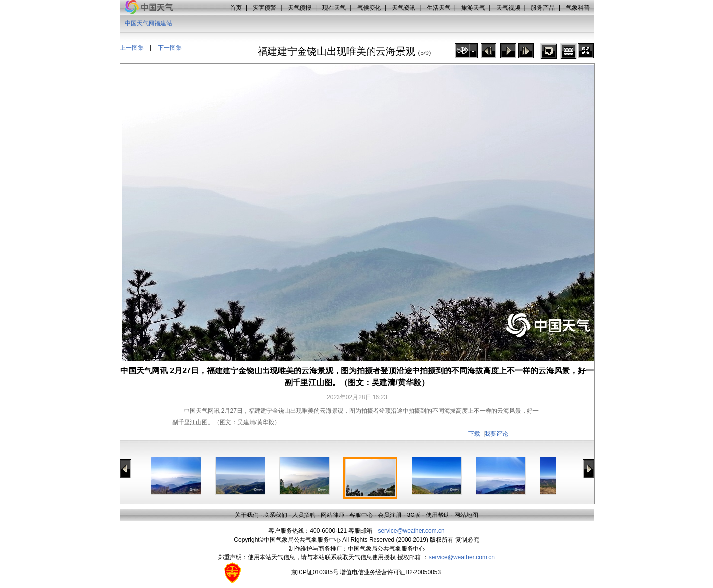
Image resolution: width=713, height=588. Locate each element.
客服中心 (361, 515)
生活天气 (439, 8)
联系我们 (275, 515)
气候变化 (369, 8)
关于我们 (247, 515)
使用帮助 (438, 515)
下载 (474, 434)
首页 (236, 8)
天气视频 (508, 8)
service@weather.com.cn (411, 531)
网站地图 (466, 515)
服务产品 (543, 8)
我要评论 (496, 434)
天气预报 (300, 8)
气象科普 (578, 8)
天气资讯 (404, 8)
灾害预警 (264, 8)
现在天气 (334, 8)
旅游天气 (473, 8)
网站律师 (333, 515)
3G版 (413, 515)
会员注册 (390, 515)
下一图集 (170, 48)
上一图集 (132, 48)
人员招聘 (304, 515)
